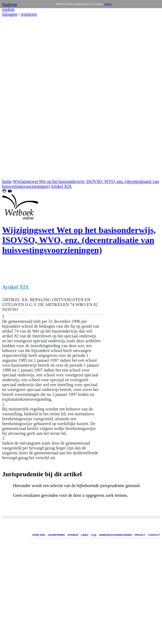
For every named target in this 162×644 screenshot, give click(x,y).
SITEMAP (73, 535)
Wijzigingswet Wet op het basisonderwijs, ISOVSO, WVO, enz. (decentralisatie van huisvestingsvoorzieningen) (79, 240)
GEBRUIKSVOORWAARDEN (115, 535)
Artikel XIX (61, 186)
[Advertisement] (18, 98)
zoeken (8, 9)
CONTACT (154, 535)
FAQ (94, 535)
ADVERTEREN (56, 535)
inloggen (10, 14)
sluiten (108, 4)
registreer (29, 14)
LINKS (85, 535)
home (7, 181)
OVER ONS (39, 535)
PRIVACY (140, 535)
